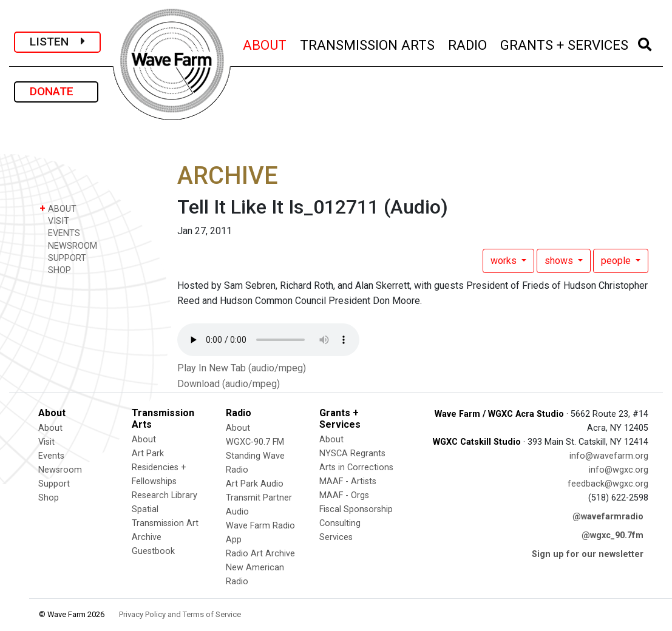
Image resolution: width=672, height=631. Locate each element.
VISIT (54, 221)
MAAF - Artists (348, 481)
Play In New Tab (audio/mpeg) (242, 368)
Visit (46, 442)
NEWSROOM (68, 245)
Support (54, 484)
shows (560, 261)
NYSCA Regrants (352, 454)
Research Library (165, 495)
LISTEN (57, 42)
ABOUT (265, 43)
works (505, 261)
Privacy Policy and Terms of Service (180, 614)
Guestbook (153, 551)
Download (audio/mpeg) (229, 384)
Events (51, 456)
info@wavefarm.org (609, 456)
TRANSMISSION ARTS (368, 43)
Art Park (148, 454)
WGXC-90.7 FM (255, 442)
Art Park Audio (255, 484)
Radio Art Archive (260, 554)
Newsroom (60, 470)
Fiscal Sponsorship (356, 509)
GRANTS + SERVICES (565, 43)
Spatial (145, 509)
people (617, 261)
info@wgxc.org (619, 470)
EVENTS (60, 233)
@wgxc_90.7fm (613, 535)
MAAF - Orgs (344, 495)
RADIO (468, 43)
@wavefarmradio (608, 517)
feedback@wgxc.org (608, 484)
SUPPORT (63, 258)
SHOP (55, 270)
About (50, 428)
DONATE (56, 91)
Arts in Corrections (356, 467)
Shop (49, 498)
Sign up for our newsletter (588, 554)
